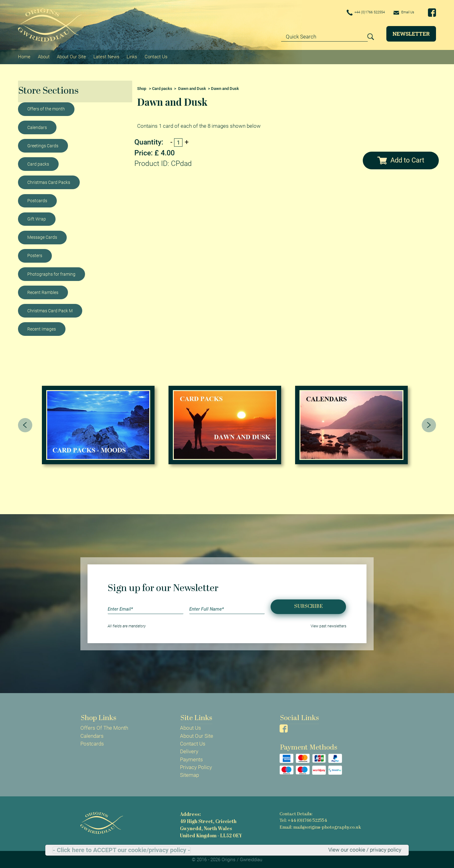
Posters (35, 255)
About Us (191, 727)
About (43, 56)
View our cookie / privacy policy (365, 850)
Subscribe (308, 605)
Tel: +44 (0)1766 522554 (303, 819)
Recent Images (42, 328)
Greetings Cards (43, 145)
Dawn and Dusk (192, 87)
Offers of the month (46, 108)
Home (24, 56)
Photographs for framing (51, 273)
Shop (142, 87)
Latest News (106, 56)
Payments (191, 759)
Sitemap (189, 774)
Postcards (37, 199)
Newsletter (411, 34)
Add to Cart (401, 159)
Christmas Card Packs (49, 181)
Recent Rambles (43, 291)
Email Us (402, 12)
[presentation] (25, 424)
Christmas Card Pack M (50, 309)
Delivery (189, 750)
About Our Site (71, 56)
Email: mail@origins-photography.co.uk (319, 826)
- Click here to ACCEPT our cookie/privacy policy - (121, 850)
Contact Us (155, 56)
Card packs (38, 163)
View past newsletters (328, 625)
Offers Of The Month (104, 727)
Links (131, 56)
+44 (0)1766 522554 (357, 13)
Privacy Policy (196, 766)
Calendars (37, 126)
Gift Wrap (37, 218)
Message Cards (42, 236)
